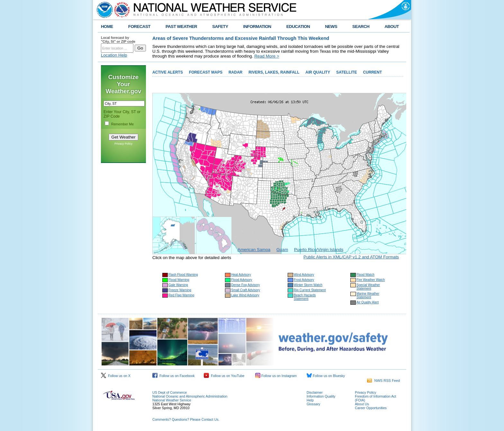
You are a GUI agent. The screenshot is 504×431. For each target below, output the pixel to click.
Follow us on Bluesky (326, 376)
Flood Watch (365, 275)
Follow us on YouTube (224, 376)
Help (310, 400)
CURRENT (372, 72)
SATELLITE (346, 72)
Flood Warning (179, 280)
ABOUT (392, 27)
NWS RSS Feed (383, 381)
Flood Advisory (242, 280)
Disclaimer (315, 392)
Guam (282, 250)
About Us (362, 404)
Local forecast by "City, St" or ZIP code (118, 40)
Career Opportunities (371, 408)
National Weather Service (172, 400)
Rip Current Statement (310, 290)
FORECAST (139, 27)
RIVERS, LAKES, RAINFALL (274, 72)
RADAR (235, 72)
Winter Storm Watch (308, 285)
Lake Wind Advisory (245, 295)
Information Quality (321, 396)
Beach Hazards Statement (305, 297)
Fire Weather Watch (371, 280)
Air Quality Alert (368, 302)
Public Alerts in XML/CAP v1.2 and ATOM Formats (351, 257)
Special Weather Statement (368, 287)
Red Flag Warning (181, 295)
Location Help (114, 55)
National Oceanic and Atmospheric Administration (190, 396)
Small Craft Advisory (246, 290)
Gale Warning (178, 285)
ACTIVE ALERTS (168, 72)
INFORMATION (257, 27)
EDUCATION (298, 27)
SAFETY (220, 27)
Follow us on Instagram (276, 376)
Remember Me (122, 124)
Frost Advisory (304, 280)
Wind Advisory (304, 275)
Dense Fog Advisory (246, 285)
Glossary (313, 404)
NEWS (331, 27)
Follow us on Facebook (174, 376)
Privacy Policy (123, 144)
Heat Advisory (241, 275)
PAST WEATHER (181, 27)
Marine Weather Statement (368, 295)
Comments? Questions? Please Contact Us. (186, 419)
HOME (107, 27)
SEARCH (361, 27)
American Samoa (254, 250)
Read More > (267, 56)
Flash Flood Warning (183, 275)
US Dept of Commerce (170, 392)
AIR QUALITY (318, 72)
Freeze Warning (180, 290)
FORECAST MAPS (206, 72)
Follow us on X (116, 376)
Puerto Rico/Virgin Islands (319, 250)
